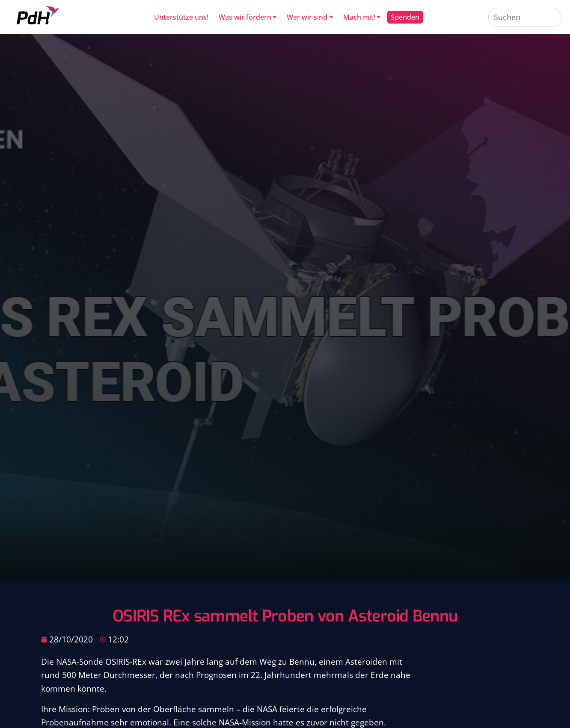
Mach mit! (359, 17)
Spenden (405, 17)
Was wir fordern (245, 17)
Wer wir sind (307, 17)
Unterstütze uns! (181, 17)
